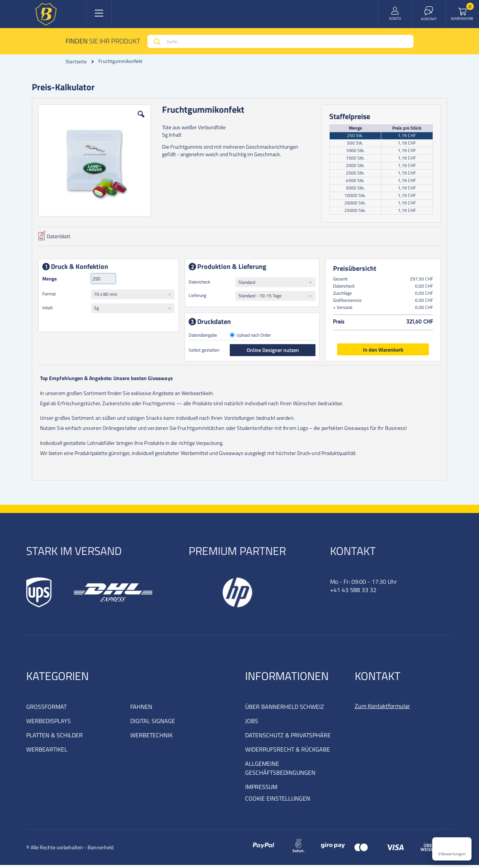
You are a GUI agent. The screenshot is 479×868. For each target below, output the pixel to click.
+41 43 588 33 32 (353, 593)
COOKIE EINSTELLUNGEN (278, 801)
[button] (142, 121)
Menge (51, 280)
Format (51, 295)
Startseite (76, 61)
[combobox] (280, 41)
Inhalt (49, 309)
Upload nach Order (254, 337)
